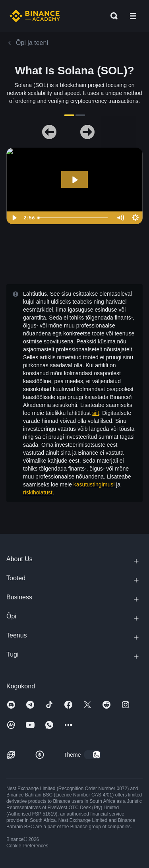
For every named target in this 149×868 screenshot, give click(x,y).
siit (96, 413)
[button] (133, 16)
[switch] (93, 755)
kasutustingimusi (94, 484)
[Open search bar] (112, 16)
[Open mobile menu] (133, 16)
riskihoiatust (38, 492)
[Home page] (35, 16)
